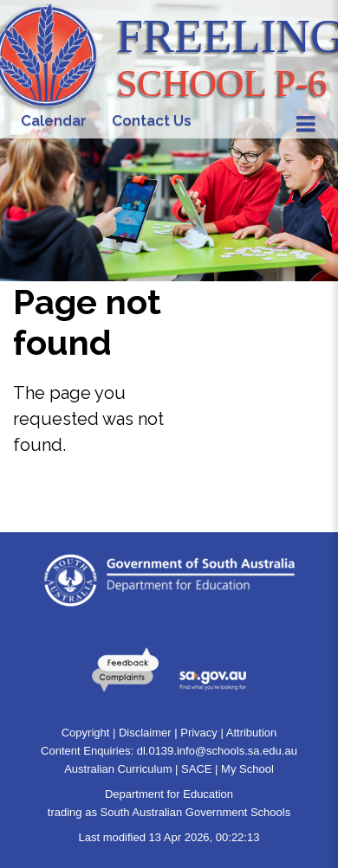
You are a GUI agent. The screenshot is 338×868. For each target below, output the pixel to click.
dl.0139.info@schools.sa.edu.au (217, 751)
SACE (196, 769)
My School (247, 769)
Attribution (252, 733)
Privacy (199, 733)
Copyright (86, 733)
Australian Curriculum (118, 769)
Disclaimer (145, 733)
